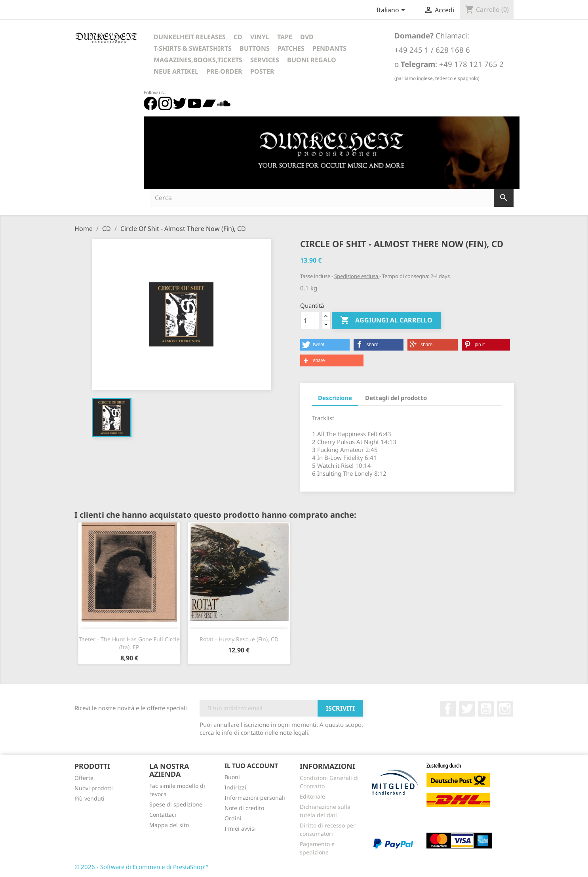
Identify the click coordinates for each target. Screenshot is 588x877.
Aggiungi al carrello (386, 320)
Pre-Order (224, 71)
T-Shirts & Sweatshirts (193, 48)
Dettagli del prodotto (396, 398)
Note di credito (244, 808)
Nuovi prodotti (94, 788)
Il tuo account (251, 766)
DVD (307, 37)
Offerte (84, 778)
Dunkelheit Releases (190, 37)
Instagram (505, 709)
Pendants (329, 48)
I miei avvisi (240, 828)
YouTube (486, 709)
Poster (262, 71)
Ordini (233, 818)
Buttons (255, 48)
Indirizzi (235, 787)
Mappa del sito (169, 825)
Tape (285, 37)
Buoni (232, 777)
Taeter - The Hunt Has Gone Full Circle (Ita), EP (129, 643)
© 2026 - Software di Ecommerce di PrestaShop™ (142, 867)
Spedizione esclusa (357, 276)
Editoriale (312, 796)
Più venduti (89, 798)
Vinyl (260, 37)
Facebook (448, 709)
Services (265, 60)
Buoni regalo (312, 60)
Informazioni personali (255, 798)
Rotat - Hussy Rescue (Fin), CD (239, 639)
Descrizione (335, 398)
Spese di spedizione (176, 804)
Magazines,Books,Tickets (198, 60)
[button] (325, 345)
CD (238, 37)
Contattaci (163, 815)
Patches (291, 48)
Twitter (467, 709)
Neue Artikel (176, 71)
